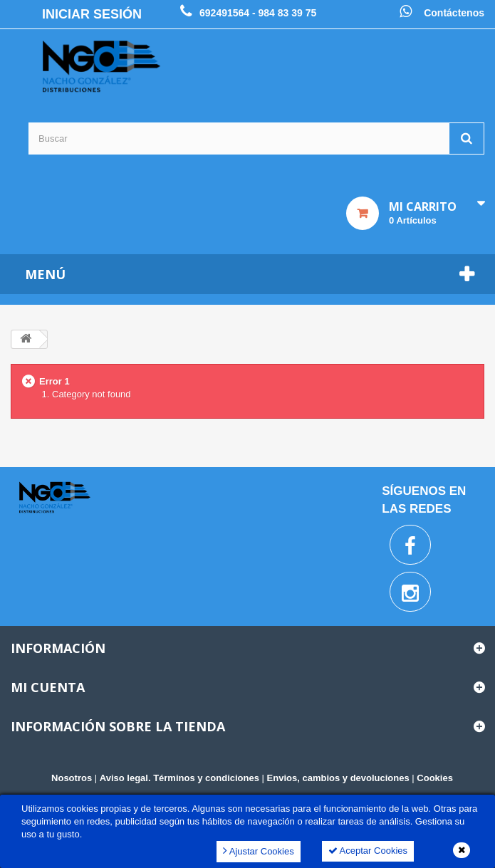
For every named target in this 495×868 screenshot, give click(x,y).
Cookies (435, 778)
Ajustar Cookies (259, 851)
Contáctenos (454, 13)
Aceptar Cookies (368, 851)
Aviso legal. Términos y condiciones (179, 778)
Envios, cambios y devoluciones (338, 778)
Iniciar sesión (92, 14)
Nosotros (72, 778)
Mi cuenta (48, 687)
